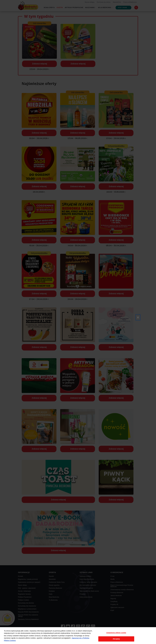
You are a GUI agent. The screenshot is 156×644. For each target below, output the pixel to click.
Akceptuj (116, 639)
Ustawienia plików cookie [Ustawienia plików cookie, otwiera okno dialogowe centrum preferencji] (116, 633)
